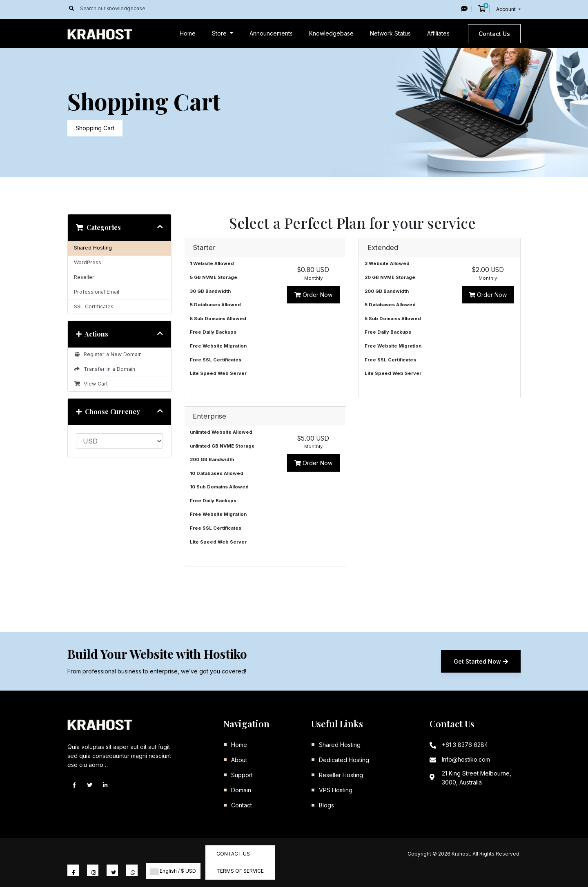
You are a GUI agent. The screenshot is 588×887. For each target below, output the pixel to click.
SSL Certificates (94, 306)
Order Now (313, 295)
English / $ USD (173, 871)
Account (507, 9)
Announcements (271, 33)
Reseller (84, 277)
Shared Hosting (93, 248)
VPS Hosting (336, 790)
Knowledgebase (331, 33)
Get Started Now (481, 661)
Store (220, 33)
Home (188, 33)
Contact (242, 805)
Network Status (390, 33)
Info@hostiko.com (466, 759)
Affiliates (438, 33)
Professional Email (97, 292)
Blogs (326, 805)
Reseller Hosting (341, 775)
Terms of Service (240, 871)
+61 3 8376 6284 (465, 745)
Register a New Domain (108, 354)
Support (242, 775)
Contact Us (494, 34)
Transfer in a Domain (105, 369)
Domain (241, 790)
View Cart (91, 384)
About (239, 760)
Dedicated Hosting (344, 760)
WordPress (88, 262)
